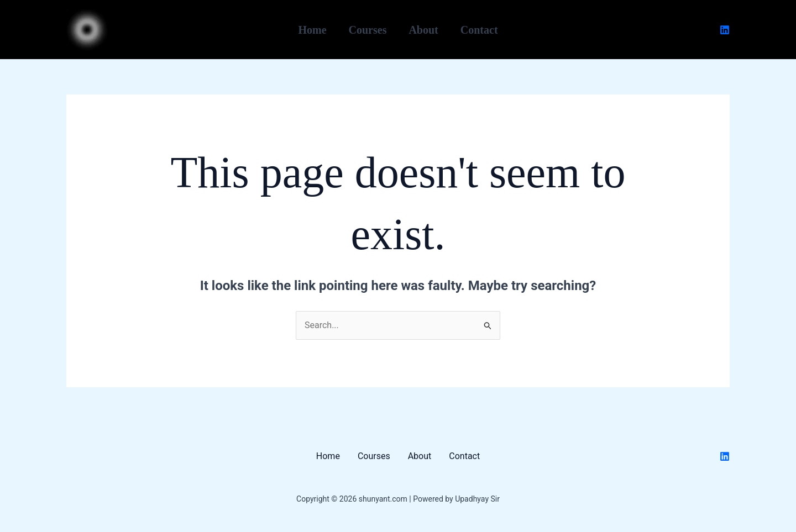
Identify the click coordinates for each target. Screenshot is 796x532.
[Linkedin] (725, 30)
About (423, 30)
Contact (479, 30)
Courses (368, 30)
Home (312, 30)
